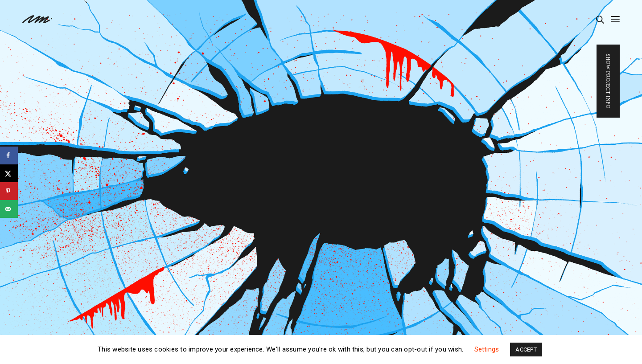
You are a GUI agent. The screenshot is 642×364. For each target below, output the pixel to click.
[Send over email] (9, 209)
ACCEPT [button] (526, 350)
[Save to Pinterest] (9, 191)
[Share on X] (9, 173)
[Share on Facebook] (9, 155)
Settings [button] (487, 349)
